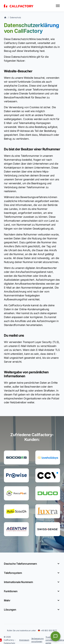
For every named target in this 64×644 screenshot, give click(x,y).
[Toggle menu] (58, 6)
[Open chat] (55, 636)
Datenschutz (15, 17)
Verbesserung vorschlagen (37, 640)
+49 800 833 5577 (47, 630)
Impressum (24, 640)
